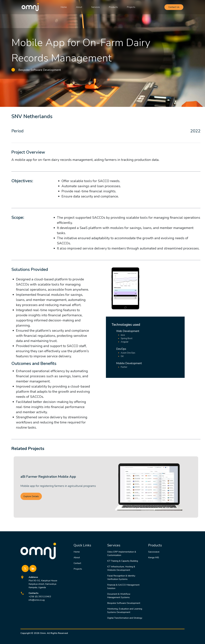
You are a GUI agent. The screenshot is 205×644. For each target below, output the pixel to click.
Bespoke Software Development (124, 603)
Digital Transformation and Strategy (125, 618)
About (79, 7)
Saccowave (154, 552)
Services (96, 7)
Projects (131, 7)
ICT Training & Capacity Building (123, 561)
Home (64, 7)
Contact (77, 563)
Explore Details (31, 496)
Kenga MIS (154, 558)
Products (113, 7)
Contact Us (174, 7)
